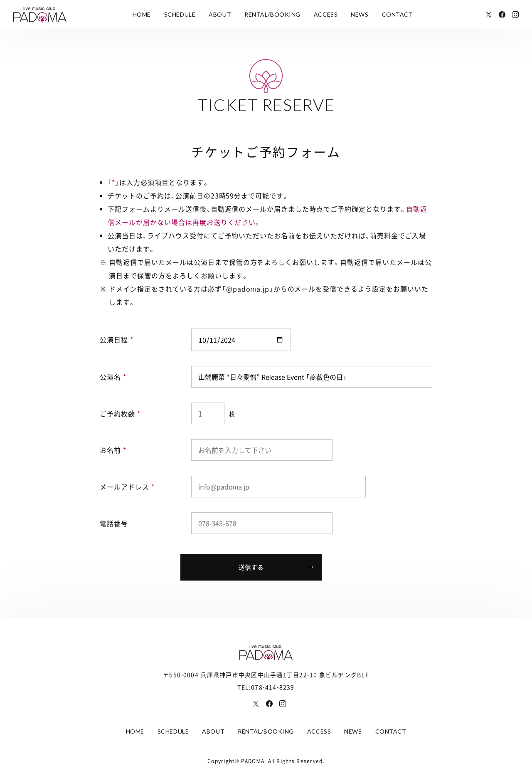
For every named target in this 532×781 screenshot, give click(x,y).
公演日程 (117, 339)
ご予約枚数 (120, 413)
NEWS (360, 14)
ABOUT (220, 14)
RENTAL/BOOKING (272, 14)
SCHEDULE (180, 14)
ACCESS (326, 14)
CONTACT (398, 14)
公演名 (113, 377)
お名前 (113, 450)
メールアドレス (127, 487)
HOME (142, 14)
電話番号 (114, 523)
